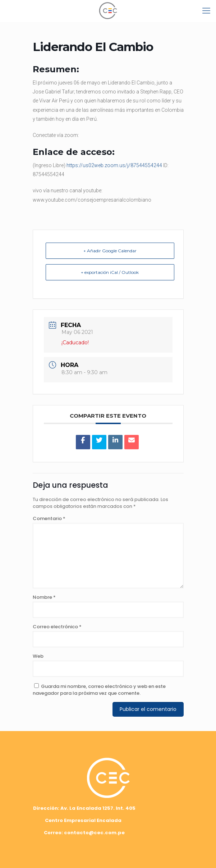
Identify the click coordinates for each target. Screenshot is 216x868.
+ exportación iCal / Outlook (110, 272)
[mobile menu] (206, 11)
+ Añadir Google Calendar (110, 251)
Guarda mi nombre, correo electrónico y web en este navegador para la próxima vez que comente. (99, 690)
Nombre (44, 597)
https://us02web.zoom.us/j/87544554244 (114, 165)
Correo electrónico (57, 627)
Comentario (49, 518)
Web (38, 656)
